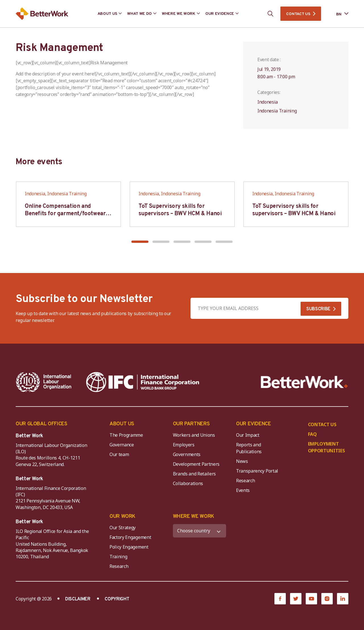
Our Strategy (123, 528)
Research (245, 481)
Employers (184, 445)
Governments (187, 454)
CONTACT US (298, 14)
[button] (140, 242)
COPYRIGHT (117, 599)
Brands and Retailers (195, 474)
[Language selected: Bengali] (338, 14)
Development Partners (196, 464)
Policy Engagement (130, 547)
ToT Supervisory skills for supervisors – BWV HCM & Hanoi (180, 210)
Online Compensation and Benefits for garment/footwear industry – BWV (65, 214)
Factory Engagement (130, 537)
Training (118, 557)
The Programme (126, 435)
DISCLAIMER (78, 599)
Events (243, 490)
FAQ (312, 434)
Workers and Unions (194, 435)
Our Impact (248, 435)
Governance (122, 445)
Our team (119, 454)
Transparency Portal (257, 471)
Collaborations (188, 483)
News (242, 461)
